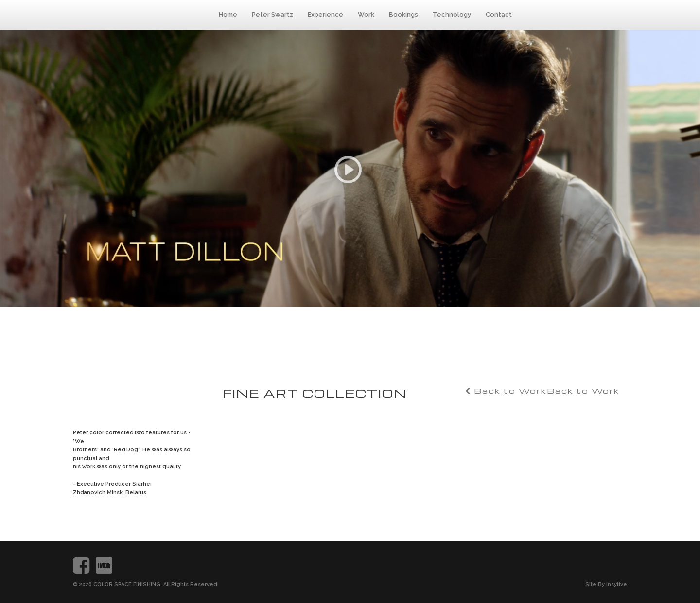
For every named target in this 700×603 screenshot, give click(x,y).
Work (366, 14)
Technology (452, 14)
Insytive (617, 584)
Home (228, 14)
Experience (325, 14)
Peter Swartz (272, 14)
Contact (499, 14)
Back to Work (583, 391)
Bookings (403, 14)
